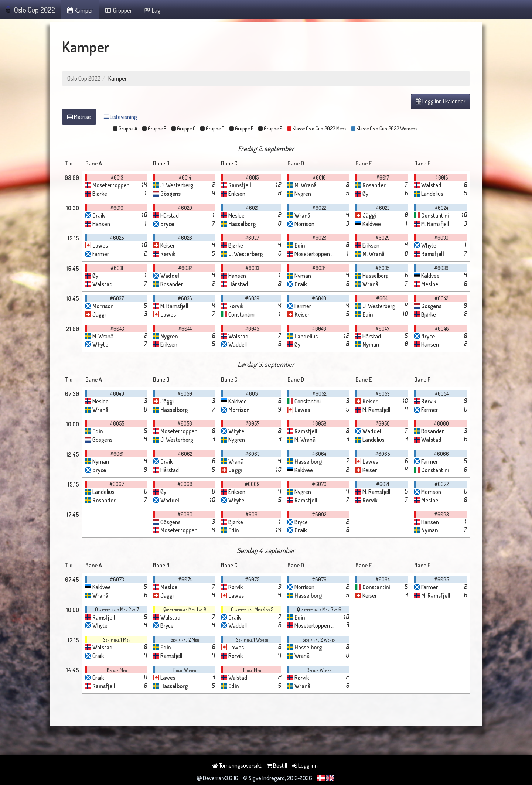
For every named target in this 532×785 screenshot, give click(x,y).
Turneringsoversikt (237, 765)
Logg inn (305, 765)
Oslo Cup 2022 (30, 10)
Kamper (80, 10)
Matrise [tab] (79, 117)
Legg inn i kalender (441, 101)
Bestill (277, 765)
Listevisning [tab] (120, 117)
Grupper (118, 10)
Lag (152, 10)
